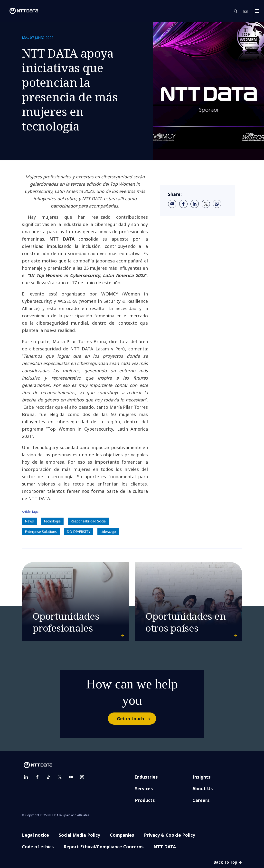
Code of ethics (38, 847)
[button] (239, 11)
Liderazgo (108, 532)
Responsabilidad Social (89, 521)
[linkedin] (195, 204)
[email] (172, 204)
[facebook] (183, 204)
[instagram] (82, 777)
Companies (122, 835)
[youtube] (71, 777)
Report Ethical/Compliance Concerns (104, 847)
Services (144, 789)
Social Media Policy (79, 835)
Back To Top (228, 862)
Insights (202, 777)
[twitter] (206, 204)
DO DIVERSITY (79, 532)
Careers (201, 800)
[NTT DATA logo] (20, 11)
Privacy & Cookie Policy (170, 835)
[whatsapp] (217, 204)
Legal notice (35, 835)
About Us (203, 789)
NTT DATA (165, 847)
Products (145, 800)
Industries (146, 777)
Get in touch (136, 719)
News (29, 521)
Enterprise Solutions (41, 532)
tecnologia (52, 521)
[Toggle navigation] (259, 11)
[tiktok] (48, 777)
